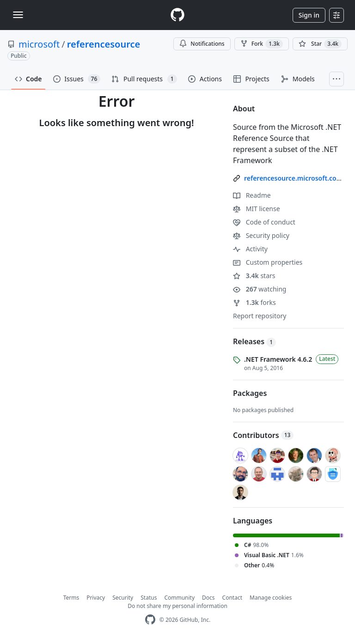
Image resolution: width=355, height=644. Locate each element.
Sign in (309, 15)
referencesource (104, 44)
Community (179, 598)
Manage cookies (271, 598)
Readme (252, 195)
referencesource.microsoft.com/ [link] (295, 178)
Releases (254, 341)
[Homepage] (177, 15)
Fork (262, 44)
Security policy (261, 235)
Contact (232, 598)
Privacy (96, 598)
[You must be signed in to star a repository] (320, 44)
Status (149, 598)
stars (254, 276)
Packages (250, 393)
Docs (208, 598)
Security (123, 598)
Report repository (260, 316)
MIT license (257, 209)
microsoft (39, 44)
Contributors (263, 435)
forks (254, 302)
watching (260, 289)
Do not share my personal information (177, 606)
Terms (71, 598)
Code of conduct (264, 222)
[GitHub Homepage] (150, 620)
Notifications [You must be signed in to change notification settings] (202, 44)
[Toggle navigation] (18, 15)
